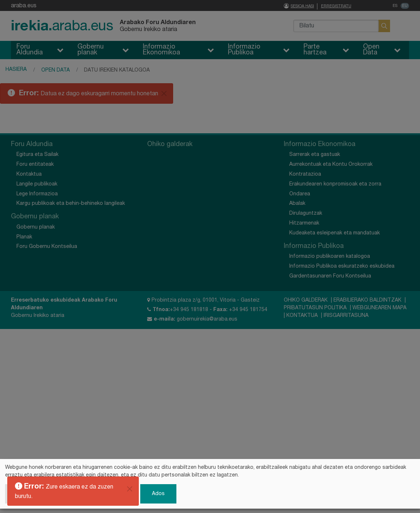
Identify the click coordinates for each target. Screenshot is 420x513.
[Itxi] (130, 489)
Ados (158, 493)
